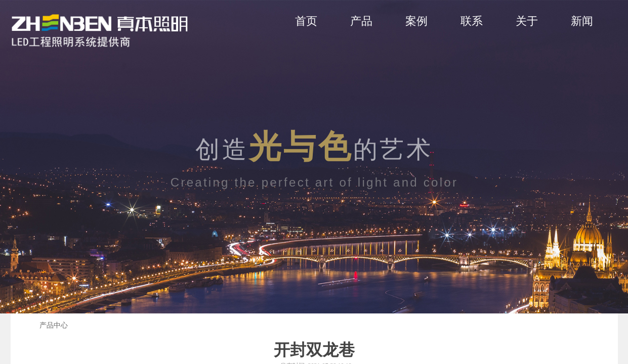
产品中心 (54, 325)
